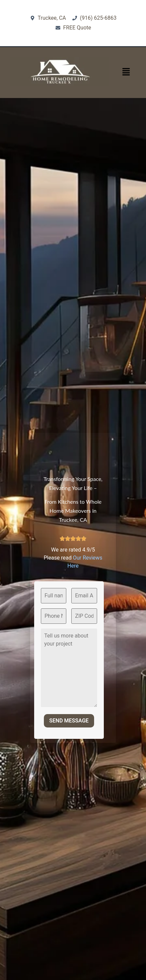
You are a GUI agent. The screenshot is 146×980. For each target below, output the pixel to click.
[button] (126, 72)
